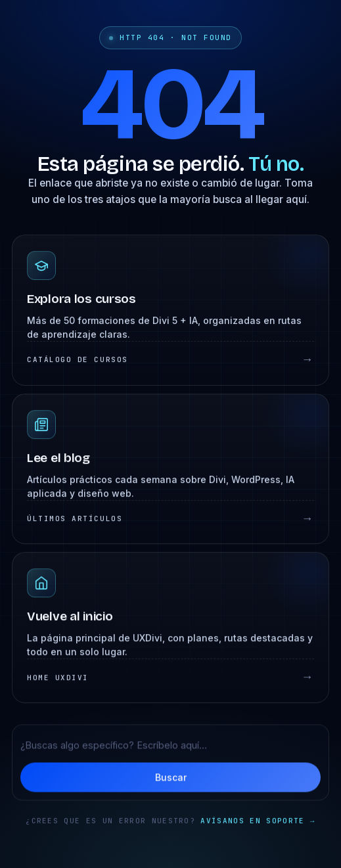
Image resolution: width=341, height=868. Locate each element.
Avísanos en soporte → (258, 824)
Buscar (171, 779)
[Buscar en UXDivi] (170, 747)
